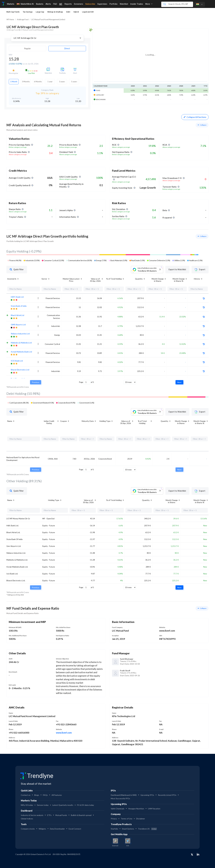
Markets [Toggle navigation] (11, 4)
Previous (36, 382)
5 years (74, 82)
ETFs (49, 815)
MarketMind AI (25, 4)
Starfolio (114, 829)
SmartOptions (128, 829)
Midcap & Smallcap (55, 12)
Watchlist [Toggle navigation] (124, 4)
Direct (67, 48)
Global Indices (27, 819)
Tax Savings (28, 12)
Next (179, 382)
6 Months (38, 82)
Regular (27, 48)
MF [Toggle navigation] (61, 4)
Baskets (40, 4)
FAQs (45, 795)
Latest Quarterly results (63, 805)
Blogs (37, 795)
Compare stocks (28, 829)
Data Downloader (57, 829)
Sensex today (43, 805)
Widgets (42, 829)
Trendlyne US (147, 829)
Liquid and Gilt (88, 12)
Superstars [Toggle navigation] (102, 4)
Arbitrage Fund (23, 19)
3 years (62, 82)
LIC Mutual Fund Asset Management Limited (48, 19)
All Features (57, 795)
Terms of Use (127, 819)
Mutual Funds (61, 815)
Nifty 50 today (27, 805)
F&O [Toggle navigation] (55, 4)
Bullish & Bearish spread (81, 815)
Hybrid (76, 12)
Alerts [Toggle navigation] (48, 4)
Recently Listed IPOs (167, 795)
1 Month (14, 82)
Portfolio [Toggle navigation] (113, 4)
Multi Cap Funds (13, 12)
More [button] (149, 4)
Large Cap (40, 12)
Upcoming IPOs (147, 795)
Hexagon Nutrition (136, 809)
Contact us (26, 795)
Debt (68, 12)
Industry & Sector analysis (32, 815)
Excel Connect (75, 829)
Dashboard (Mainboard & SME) (124, 795)
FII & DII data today (85, 805)
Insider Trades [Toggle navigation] (137, 4)
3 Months (26, 82)
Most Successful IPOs (120, 798)
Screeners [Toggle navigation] (78, 4)
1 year (50, 82)
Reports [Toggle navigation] (68, 4)
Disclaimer (141, 819)
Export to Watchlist (177, 269)
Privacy (114, 819)
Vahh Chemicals (118, 809)
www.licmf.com (64, 733)
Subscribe (90, 4)
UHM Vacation (154, 809)
